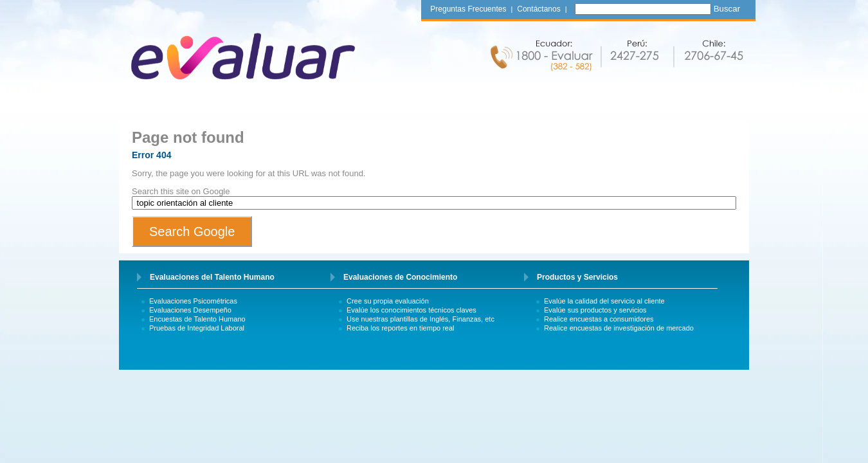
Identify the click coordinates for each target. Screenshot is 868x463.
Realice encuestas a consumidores (599, 319)
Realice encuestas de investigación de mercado (619, 328)
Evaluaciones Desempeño (190, 310)
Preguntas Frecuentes (468, 9)
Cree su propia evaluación (388, 301)
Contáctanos (538, 9)
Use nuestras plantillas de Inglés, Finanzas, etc (420, 319)
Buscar (727, 9)
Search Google (192, 232)
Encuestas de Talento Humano (197, 319)
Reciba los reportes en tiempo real (401, 328)
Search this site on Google (181, 191)
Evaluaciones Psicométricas (193, 301)
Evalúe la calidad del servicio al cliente (604, 301)
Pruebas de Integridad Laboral (197, 328)
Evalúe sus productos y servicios (595, 310)
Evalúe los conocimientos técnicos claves (411, 310)
